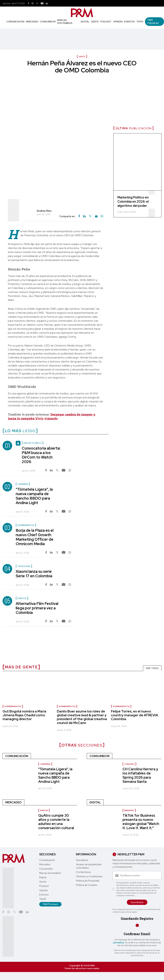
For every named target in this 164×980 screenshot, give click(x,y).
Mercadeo (32, 22)
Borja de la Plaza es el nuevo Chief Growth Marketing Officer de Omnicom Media (35, 537)
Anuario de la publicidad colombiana (89, 866)
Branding (129, 810)
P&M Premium (153, 22)
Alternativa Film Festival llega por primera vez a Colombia (37, 608)
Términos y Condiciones (89, 876)
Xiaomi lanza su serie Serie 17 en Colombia (34, 574)
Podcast (106, 22)
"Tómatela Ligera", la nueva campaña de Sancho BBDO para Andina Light (34, 496)
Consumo (129, 764)
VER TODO (152, 668)
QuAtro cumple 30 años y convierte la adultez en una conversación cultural (56, 822)
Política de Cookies (87, 885)
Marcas (44, 810)
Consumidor (48, 22)
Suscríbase (82, 860)
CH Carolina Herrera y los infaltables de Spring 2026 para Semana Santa (140, 775)
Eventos (129, 22)
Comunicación (15, 22)
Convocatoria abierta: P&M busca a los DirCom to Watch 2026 (41, 455)
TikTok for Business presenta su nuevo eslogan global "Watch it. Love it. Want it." (141, 822)
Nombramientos (13, 706)
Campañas (45, 764)
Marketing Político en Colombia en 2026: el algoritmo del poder (133, 202)
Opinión (118, 22)
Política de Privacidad (88, 881)
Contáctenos (83, 872)
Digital (85, 22)
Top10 (140, 22)
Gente (95, 22)
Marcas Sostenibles (65, 22)
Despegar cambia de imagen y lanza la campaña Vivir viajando (52, 416)
